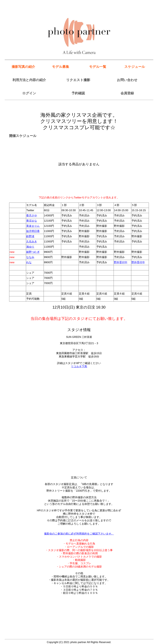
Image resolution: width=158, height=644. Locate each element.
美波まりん (33, 226)
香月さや (32, 216)
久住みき (32, 242)
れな (29, 262)
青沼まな (32, 221)
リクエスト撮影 (78, 80)
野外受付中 (121, 262)
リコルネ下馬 (79, 366)
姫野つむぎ (33, 252)
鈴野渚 (30, 236)
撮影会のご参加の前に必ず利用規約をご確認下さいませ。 (79, 534)
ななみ (30, 257)
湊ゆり (30, 247)
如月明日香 (33, 231)
